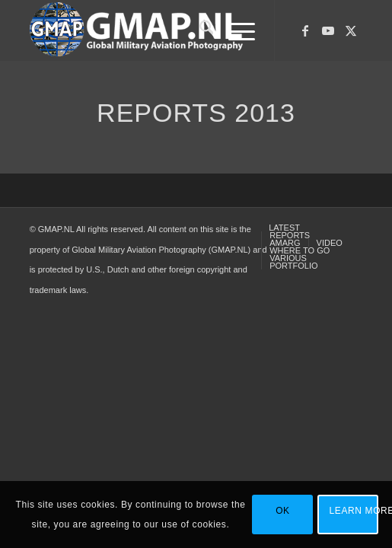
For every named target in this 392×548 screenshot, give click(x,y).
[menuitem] (199, 30)
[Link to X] (351, 31)
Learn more (354, 511)
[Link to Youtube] (328, 31)
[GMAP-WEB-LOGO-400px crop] (163, 30)
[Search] (199, 30)
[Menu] (234, 30)
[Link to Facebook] (305, 31)
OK (283, 511)
